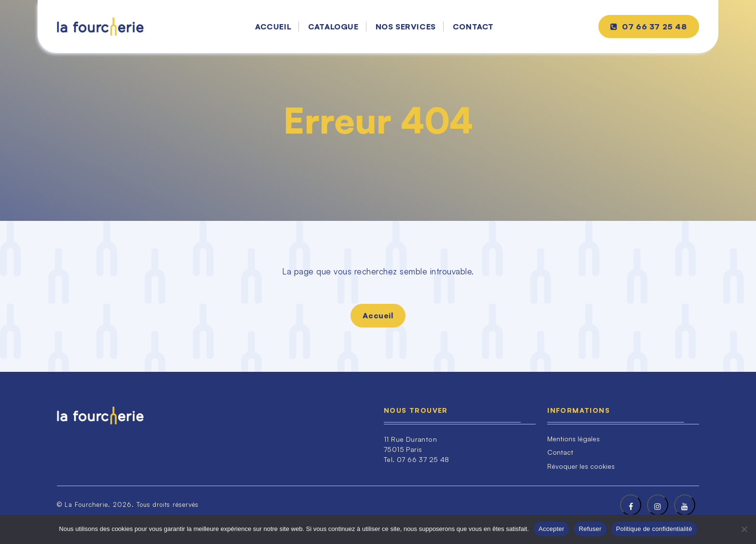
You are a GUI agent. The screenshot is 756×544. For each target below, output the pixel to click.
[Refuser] (744, 529)
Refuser (590, 529)
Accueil (273, 27)
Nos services (406, 27)
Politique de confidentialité (654, 529)
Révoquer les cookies (581, 466)
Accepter (551, 529)
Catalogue (333, 27)
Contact (473, 27)
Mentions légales (574, 439)
